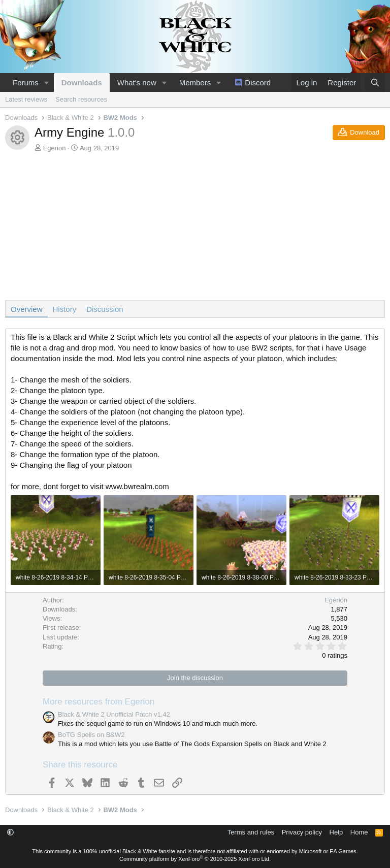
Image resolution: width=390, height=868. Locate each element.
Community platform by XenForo (195, 859)
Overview (27, 309)
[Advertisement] (195, 229)
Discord (258, 83)
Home (359, 832)
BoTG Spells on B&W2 (91, 735)
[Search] (375, 83)
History (65, 309)
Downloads (82, 83)
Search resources (81, 99)
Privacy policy (302, 832)
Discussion (105, 309)
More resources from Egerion (99, 702)
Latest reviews (26, 99)
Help (336, 832)
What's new (137, 83)
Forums (26, 83)
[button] (47, 83)
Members (195, 83)
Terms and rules (251, 832)
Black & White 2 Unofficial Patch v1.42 (114, 714)
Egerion (55, 148)
